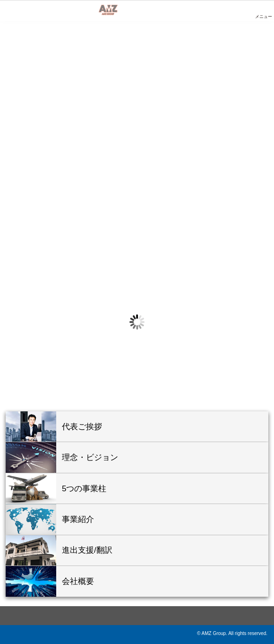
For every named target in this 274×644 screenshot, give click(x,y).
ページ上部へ (137, 616)
